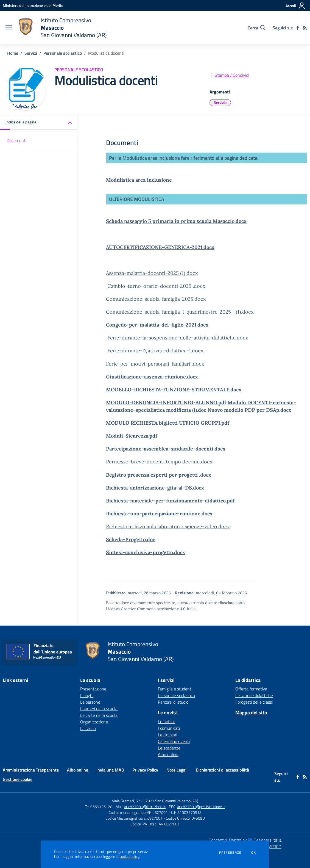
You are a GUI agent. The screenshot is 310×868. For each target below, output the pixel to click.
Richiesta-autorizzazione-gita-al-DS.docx (155, 488)
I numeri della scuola (99, 709)
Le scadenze (169, 748)
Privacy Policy (145, 770)
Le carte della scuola (99, 715)
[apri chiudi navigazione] (9, 28)
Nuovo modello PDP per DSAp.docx (249, 410)
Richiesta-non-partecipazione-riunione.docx (159, 514)
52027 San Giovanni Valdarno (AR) (171, 801)
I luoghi (87, 695)
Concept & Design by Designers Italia (245, 840)
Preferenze (230, 853)
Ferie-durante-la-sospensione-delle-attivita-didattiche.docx (178, 338)
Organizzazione (94, 722)
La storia (88, 728)
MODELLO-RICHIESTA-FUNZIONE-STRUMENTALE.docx (174, 390)
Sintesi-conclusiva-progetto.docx (146, 552)
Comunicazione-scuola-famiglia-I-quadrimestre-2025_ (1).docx (180, 312)
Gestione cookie (18, 779)
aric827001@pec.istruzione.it (201, 807)
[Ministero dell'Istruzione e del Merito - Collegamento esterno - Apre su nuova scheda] (33, 5)
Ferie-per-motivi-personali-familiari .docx (155, 364)
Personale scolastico (63, 53)
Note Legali (177, 770)
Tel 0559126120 (99, 807)
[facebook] (298, 28)
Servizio (220, 102)
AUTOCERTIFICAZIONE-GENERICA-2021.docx (160, 247)
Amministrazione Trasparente (31, 770)
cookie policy (129, 856)
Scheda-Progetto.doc (131, 539)
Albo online (168, 754)
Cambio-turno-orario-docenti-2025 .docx (156, 286)
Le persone (90, 702)
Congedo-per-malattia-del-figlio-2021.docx (157, 325)
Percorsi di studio (173, 702)
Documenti (16, 140)
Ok (254, 853)
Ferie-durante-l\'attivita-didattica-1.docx (155, 351)
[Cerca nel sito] (257, 28)
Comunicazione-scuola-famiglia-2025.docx (156, 299)
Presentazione (93, 689)
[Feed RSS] (305, 28)
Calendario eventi (174, 741)
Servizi (31, 53)
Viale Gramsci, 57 (126, 801)
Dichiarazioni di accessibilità (222, 770)
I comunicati (169, 728)
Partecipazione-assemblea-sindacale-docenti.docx (166, 449)
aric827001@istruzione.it (145, 807)
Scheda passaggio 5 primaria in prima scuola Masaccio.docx (176, 221)
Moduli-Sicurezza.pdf (132, 436)
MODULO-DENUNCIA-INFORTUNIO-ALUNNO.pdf (166, 403)
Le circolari (167, 735)
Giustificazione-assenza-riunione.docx (152, 377)
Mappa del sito (251, 713)
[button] (39, 122)
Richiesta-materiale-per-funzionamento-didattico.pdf (170, 501)
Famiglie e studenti (175, 689)
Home (13, 53)
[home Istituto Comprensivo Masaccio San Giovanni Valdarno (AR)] (62, 28)
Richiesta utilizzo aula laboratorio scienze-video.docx (168, 526)
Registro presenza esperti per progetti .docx (159, 475)
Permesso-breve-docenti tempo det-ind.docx (159, 462)
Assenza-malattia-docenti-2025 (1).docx (152, 273)
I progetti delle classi (254, 702)
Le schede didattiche (254, 695)
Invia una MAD (110, 770)
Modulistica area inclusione (139, 180)
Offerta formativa (251, 689)
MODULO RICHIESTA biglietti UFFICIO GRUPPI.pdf (168, 423)
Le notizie (167, 722)
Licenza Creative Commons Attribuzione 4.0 (146, 609)
